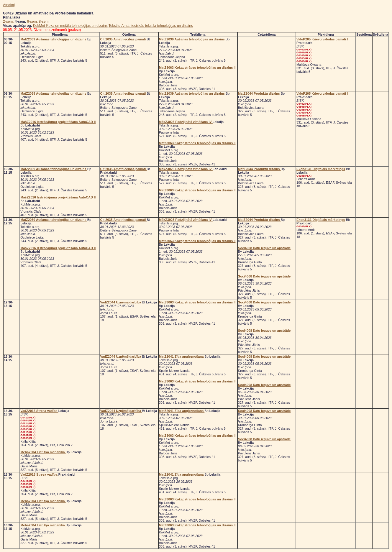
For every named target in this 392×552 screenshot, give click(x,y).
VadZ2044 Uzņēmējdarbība (121, 302)
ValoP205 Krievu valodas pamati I (322, 39)
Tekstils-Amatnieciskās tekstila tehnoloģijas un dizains (151, 26)
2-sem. (8, 22)
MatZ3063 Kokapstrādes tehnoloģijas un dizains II (197, 68)
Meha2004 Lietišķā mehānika (43, 452)
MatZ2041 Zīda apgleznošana (182, 356)
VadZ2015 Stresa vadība (39, 411)
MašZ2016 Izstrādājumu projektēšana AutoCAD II (58, 122)
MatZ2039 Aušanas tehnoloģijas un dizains (54, 39)
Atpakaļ (9, 5)
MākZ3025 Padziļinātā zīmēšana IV (186, 122)
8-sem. (44, 22)
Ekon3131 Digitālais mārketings (321, 169)
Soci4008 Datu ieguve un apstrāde (264, 248)
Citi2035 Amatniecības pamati (124, 39)
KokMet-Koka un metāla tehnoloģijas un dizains (70, 26)
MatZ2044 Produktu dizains (259, 93)
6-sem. (32, 22)
